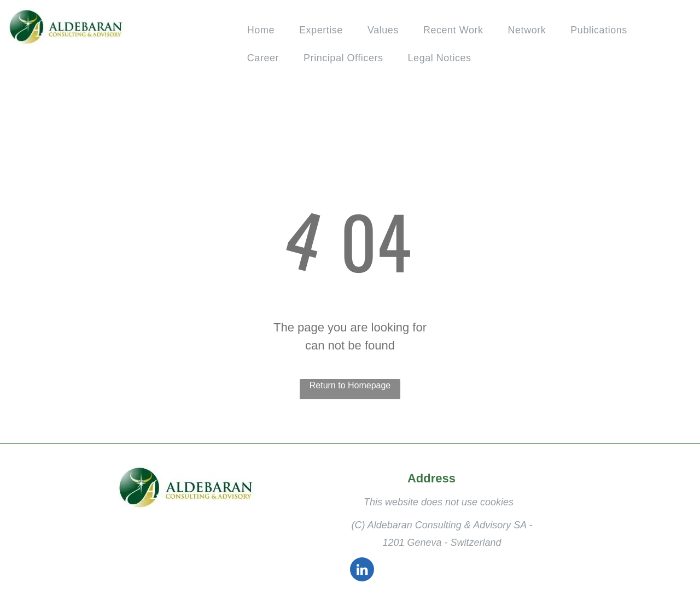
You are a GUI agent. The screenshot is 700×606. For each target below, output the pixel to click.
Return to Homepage (350, 385)
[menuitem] (265, 30)
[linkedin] (362, 571)
